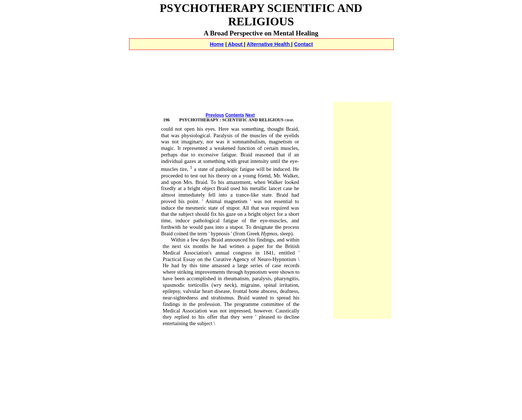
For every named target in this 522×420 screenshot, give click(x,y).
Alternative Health (269, 44)
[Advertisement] (261, 58)
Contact (303, 44)
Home (217, 44)
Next (250, 115)
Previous (215, 115)
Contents (235, 115)
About (235, 44)
